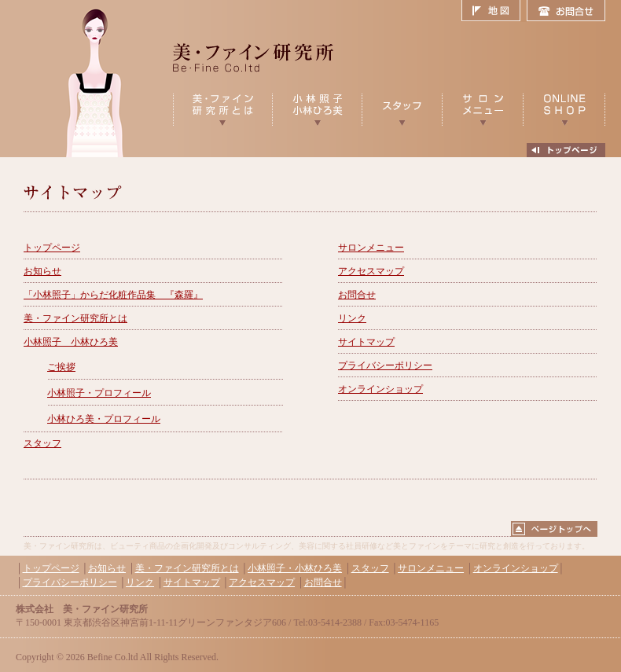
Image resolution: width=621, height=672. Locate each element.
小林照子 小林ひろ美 (71, 342)
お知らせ (42, 271)
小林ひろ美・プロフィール (104, 419)
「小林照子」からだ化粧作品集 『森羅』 (113, 295)
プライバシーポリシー (385, 365)
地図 (494, 11)
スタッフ (42, 443)
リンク (352, 318)
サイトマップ (366, 342)
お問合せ (566, 11)
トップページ (52, 248)
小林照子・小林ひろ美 (295, 568)
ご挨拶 (61, 367)
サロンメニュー (371, 248)
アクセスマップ (371, 271)
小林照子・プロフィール (99, 393)
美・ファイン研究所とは (75, 318)
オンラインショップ (380, 389)
